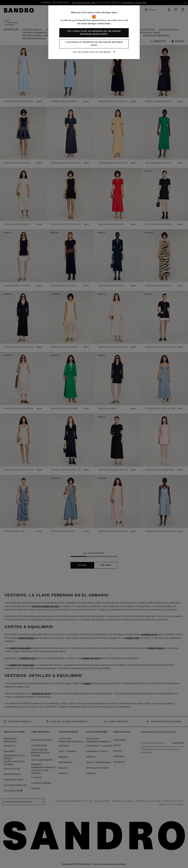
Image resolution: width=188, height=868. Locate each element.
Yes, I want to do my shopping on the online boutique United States (94, 33)
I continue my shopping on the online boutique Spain (94, 44)
